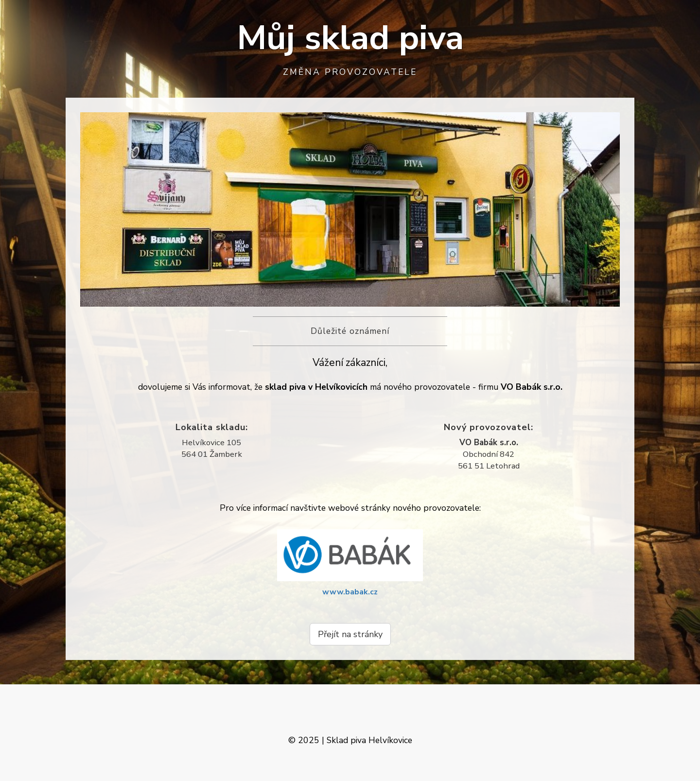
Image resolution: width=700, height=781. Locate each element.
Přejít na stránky (350, 634)
